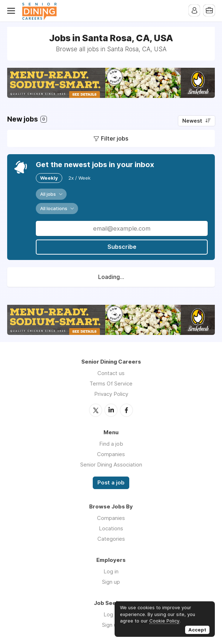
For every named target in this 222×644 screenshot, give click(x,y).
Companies (111, 454)
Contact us (111, 373)
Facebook (126, 410)
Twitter (96, 410)
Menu (13, 11)
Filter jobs (115, 138)
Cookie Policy (164, 621)
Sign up (111, 581)
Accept (197, 630)
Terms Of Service (111, 383)
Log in (111, 571)
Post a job (111, 482)
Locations (111, 528)
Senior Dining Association (111, 464)
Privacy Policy (111, 394)
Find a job (111, 443)
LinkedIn (111, 410)
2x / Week (79, 178)
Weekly (49, 178)
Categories (111, 538)
